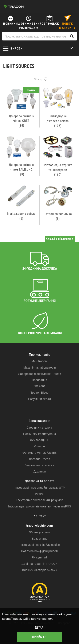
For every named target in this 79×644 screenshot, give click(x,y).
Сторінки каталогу (40, 428)
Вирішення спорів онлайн (40, 570)
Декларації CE (40, 440)
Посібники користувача (40, 434)
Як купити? (39, 557)
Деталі (40, 628)
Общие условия (40, 532)
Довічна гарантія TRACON (39, 564)
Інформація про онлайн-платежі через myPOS (39, 506)
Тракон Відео (39, 393)
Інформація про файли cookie (40, 545)
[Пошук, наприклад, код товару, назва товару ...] (39, 36)
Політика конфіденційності (39, 551)
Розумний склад (39, 399)
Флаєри (39, 446)
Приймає (39, 637)
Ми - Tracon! (39, 361)
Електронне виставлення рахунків (39, 500)
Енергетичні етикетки (39, 465)
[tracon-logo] (14, 7)
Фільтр (38, 79)
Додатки (40, 471)
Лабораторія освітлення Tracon (40, 374)
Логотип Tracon (39, 459)
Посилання (39, 380)
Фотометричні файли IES (39, 453)
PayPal (40, 494)
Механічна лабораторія (40, 368)
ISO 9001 (39, 386)
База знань (40, 539)
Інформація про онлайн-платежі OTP (40, 488)
